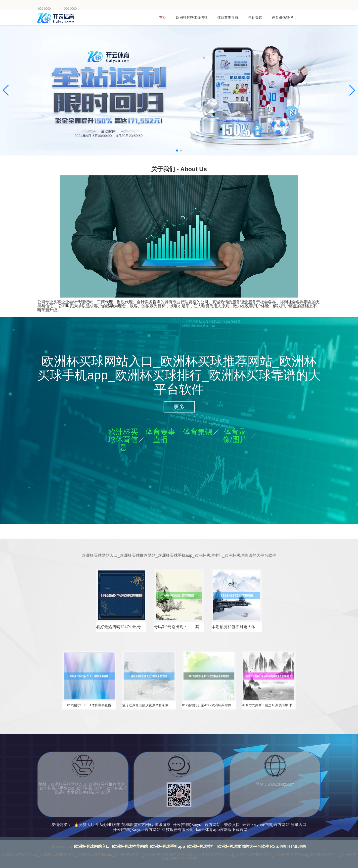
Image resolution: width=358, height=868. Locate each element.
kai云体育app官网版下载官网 (222, 830)
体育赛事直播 (228, 17)
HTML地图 (297, 846)
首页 (163, 17)
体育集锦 (255, 17)
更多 (179, 407)
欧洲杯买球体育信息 (192, 17)
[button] (352, 90)
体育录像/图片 (283, 17)
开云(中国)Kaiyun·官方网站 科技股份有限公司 (153, 830)
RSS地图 (278, 846)
